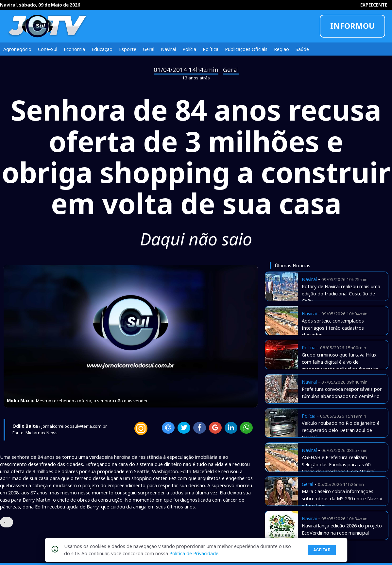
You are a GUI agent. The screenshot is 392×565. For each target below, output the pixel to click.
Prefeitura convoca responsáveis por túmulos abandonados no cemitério (342, 392)
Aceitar (322, 550)
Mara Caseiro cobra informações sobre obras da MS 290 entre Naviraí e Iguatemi (342, 498)
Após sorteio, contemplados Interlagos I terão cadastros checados (333, 328)
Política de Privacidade (194, 553)
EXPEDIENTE (374, 5)
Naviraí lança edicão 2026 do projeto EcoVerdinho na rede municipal (342, 529)
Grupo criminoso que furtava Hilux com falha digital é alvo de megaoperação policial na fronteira (340, 362)
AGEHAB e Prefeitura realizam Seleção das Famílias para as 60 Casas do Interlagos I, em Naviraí (338, 464)
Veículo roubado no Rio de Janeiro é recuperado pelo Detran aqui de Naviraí (341, 430)
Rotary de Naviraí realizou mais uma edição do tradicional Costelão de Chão (341, 293)
